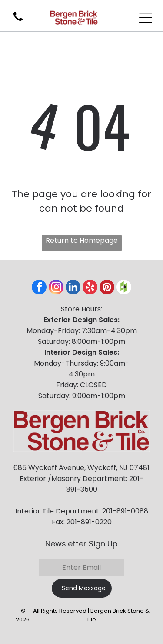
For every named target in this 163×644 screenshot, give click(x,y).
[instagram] (56, 288)
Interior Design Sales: (82, 352)
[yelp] (90, 288)
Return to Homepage (82, 240)
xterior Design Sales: (83, 320)
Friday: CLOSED (81, 385)
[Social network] (124, 288)
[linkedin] (73, 288)
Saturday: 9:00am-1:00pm (82, 396)
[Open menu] (146, 18)
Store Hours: (81, 309)
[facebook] (39, 288)
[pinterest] (107, 288)
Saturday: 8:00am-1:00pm (81, 342)
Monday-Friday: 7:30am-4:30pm (82, 331)
